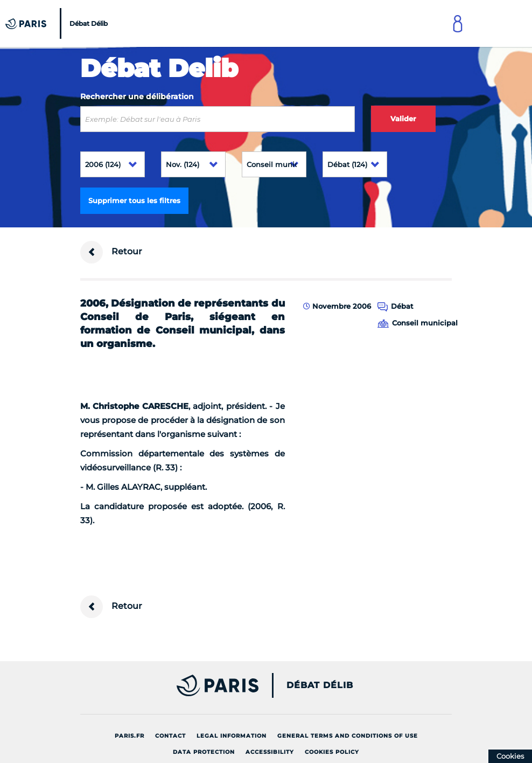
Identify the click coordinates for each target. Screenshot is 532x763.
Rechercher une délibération (137, 96)
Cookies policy (332, 752)
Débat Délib (320, 685)
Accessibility (270, 752)
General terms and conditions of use (348, 736)
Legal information (232, 736)
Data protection (204, 752)
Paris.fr (129, 736)
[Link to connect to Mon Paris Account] (458, 23)
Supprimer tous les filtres (134, 200)
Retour (111, 252)
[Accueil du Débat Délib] (58, 23)
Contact (170, 736)
